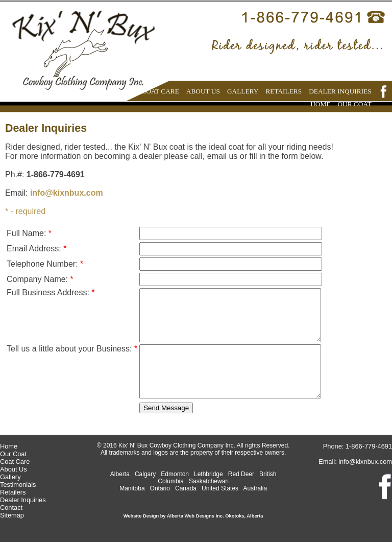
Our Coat (13, 454)
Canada (186, 488)
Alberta (120, 474)
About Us (14, 469)
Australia (255, 488)
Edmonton (175, 474)
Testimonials (18, 485)
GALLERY (243, 91)
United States (220, 488)
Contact (11, 508)
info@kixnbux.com (67, 193)
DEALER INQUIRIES (340, 91)
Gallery (10, 477)
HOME (320, 104)
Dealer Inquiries (23, 500)
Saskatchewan (209, 481)
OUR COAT (354, 104)
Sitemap (12, 515)
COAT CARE (160, 91)
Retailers (13, 492)
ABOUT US (203, 91)
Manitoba (132, 488)
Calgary (145, 474)
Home (9, 446)
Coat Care (15, 462)
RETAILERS (284, 91)
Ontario (160, 488)
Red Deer (241, 474)
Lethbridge (209, 474)
